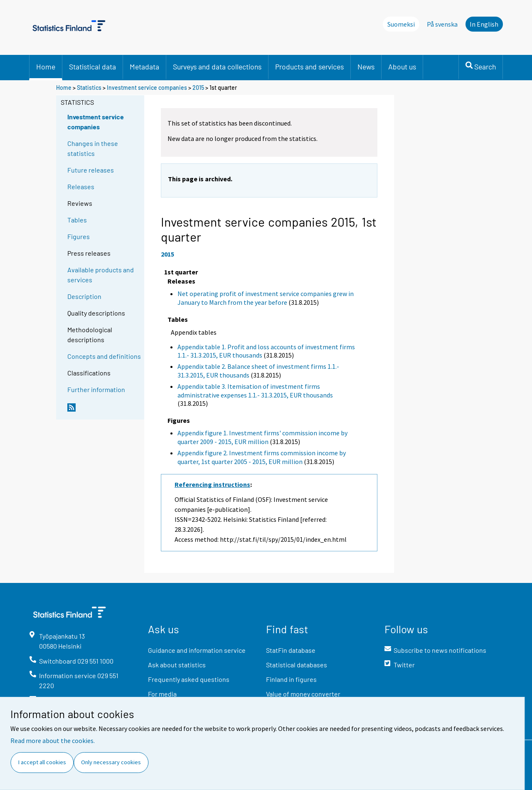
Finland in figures (291, 679)
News (366, 67)
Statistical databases (297, 665)
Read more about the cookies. (53, 741)
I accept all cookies (42, 762)
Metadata (144, 67)
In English (484, 24)
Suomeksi (401, 24)
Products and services (309, 67)
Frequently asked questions (189, 679)
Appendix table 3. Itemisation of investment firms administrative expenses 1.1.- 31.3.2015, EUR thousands (255, 391)
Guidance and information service (197, 650)
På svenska (442, 24)
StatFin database (291, 650)
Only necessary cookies (111, 762)
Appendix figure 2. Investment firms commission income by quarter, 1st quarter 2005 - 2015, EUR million (262, 457)
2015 (198, 88)
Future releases (91, 170)
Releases (81, 186)
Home (46, 67)
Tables (77, 220)
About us (402, 67)
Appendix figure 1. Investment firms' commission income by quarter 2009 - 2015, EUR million (262, 437)
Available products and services (101, 275)
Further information (96, 389)
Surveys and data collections (217, 67)
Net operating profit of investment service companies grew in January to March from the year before (266, 298)
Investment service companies (147, 88)
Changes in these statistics (93, 148)
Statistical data (92, 67)
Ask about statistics (177, 665)
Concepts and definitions (104, 356)
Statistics (89, 88)
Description (84, 296)
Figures (79, 236)
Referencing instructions (212, 484)
